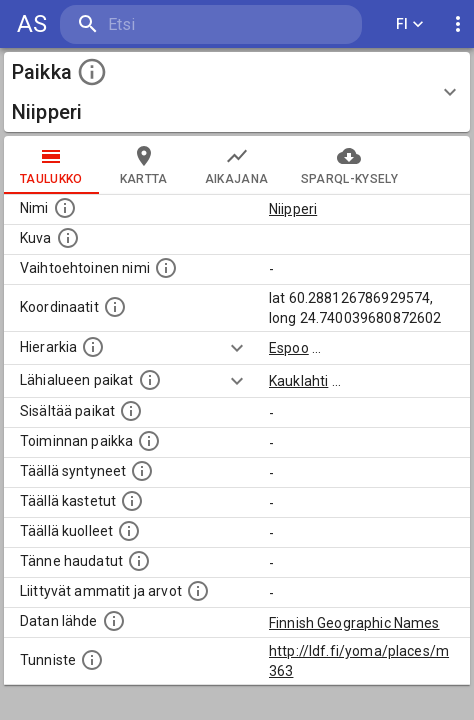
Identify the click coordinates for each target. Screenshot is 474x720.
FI (410, 24)
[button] (237, 92)
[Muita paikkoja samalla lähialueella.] (150, 380)
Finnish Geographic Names (354, 623)
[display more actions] (458, 24)
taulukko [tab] (51, 165)
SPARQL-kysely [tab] (349, 165)
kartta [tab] (144, 165)
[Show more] (237, 348)
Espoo (289, 348)
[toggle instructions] (92, 72)
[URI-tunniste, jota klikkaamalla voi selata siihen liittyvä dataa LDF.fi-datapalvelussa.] (92, 660)
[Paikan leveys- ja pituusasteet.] (115, 307)
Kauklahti (298, 381)
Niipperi (293, 209)
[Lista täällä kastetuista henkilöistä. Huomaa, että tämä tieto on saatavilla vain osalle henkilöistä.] (132, 501)
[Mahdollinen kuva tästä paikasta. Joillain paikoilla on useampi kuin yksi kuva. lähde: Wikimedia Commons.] (68, 238)
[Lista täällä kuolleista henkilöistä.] (129, 531)
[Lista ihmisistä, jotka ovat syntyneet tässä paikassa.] (142, 471)
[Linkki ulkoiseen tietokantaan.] (114, 621)
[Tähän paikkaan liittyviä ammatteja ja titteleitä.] (198, 591)
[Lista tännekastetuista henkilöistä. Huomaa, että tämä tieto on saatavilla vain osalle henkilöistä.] (139, 561)
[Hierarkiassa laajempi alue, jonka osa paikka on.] (93, 347)
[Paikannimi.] (65, 208)
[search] (179, 24)
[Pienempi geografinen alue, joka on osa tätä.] (131, 411)
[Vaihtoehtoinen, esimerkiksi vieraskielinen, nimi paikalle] (166, 268)
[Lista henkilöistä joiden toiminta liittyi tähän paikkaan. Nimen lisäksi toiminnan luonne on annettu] (149, 441)
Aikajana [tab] (237, 165)
